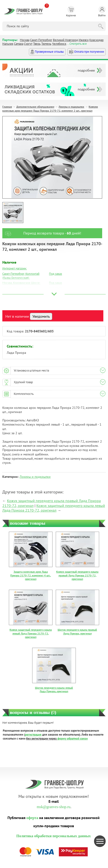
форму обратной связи (73, 739)
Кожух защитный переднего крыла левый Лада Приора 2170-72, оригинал (54, 508)
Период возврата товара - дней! (42, 233)
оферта (32, 818)
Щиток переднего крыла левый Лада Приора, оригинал (54, 690)
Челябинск (59, 44)
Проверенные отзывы (47, 52)
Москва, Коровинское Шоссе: (21, 283)
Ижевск (84, 40)
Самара (19, 44)
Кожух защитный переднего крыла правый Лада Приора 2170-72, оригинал (77, 575)
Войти (102, 11)
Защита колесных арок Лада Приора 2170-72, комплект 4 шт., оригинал (31, 575)
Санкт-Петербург (41, 40)
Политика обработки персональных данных (54, 836)
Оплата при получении (87, 52)
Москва (25, 40)
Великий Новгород (65, 40)
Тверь (37, 44)
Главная (7, 107)
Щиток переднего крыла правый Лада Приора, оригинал (77, 632)
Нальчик (8, 44)
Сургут (28, 44)
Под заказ (56, 274)
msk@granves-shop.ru (53, 807)
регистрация (33, 735)
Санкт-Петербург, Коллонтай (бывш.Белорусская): (21, 276)
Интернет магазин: (15, 268)
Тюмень (46, 44)
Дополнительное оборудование (35, 107)
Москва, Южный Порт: (17, 288)
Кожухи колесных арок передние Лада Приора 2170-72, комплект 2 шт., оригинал (50, 109)
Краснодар (96, 40)
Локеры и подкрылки (71, 107)
